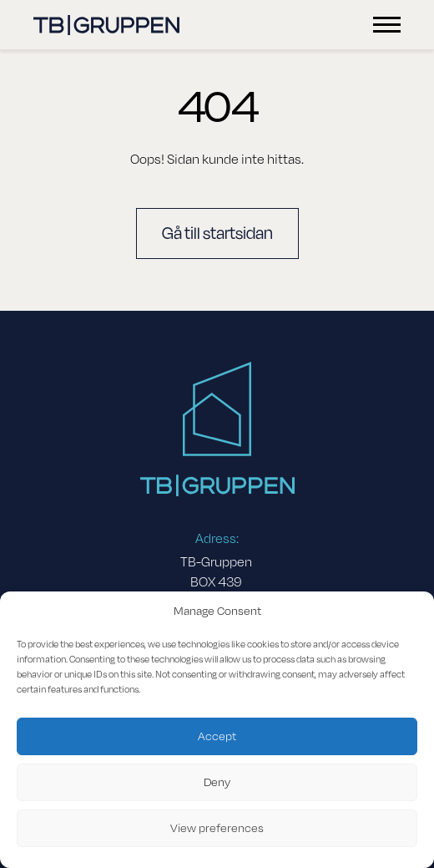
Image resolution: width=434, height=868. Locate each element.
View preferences (217, 828)
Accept (217, 736)
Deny (217, 782)
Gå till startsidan (217, 233)
